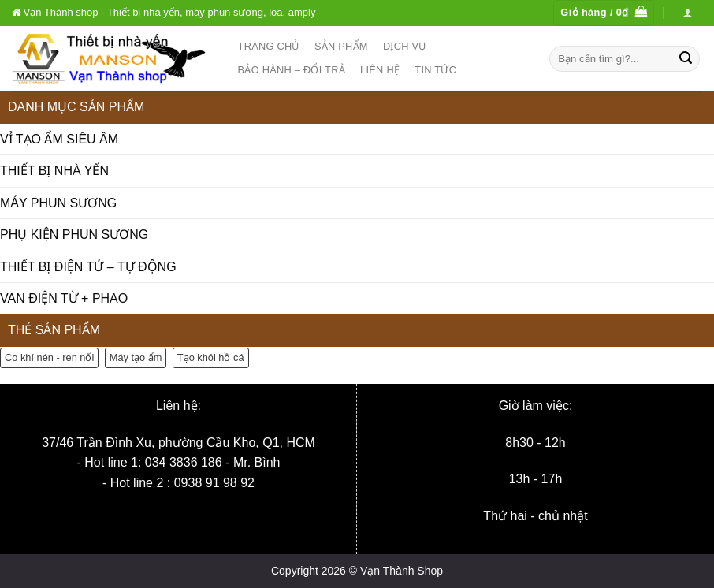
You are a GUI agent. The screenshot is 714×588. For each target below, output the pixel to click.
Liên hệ (380, 70)
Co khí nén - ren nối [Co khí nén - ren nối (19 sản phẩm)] (49, 357)
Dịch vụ (405, 46)
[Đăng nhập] (688, 13)
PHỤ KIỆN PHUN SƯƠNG (74, 234)
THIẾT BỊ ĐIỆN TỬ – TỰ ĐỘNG (88, 267)
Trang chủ (269, 46)
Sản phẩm (341, 46)
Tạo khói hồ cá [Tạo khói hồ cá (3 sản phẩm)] (211, 357)
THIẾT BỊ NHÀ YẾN (54, 171)
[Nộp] (686, 58)
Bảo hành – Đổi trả (292, 70)
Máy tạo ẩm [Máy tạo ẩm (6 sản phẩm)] (136, 357)
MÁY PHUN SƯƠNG (58, 203)
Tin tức (435, 70)
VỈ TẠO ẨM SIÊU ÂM (59, 139)
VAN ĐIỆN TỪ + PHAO (64, 298)
